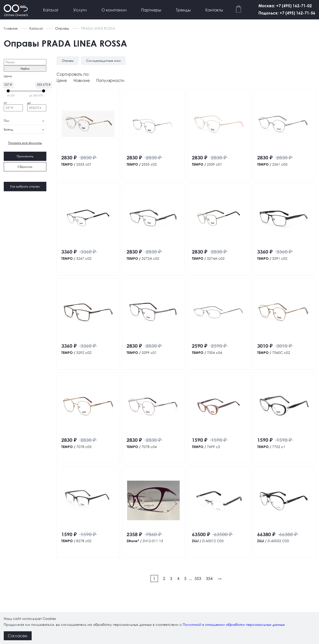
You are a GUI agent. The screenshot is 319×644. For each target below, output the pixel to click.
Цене (62, 80)
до (29, 103)
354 (209, 578)
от (5, 103)
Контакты (214, 10)
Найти (25, 69)
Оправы (62, 28)
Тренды (183, 10)
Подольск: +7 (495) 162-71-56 (287, 13)
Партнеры (151, 10)
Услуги (80, 10)
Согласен (18, 636)
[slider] (8, 91)
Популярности (110, 80)
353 (198, 578)
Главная (11, 28)
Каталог (51, 10)
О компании (114, 10)
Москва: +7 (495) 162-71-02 (285, 6)
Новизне (82, 80)
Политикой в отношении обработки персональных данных (234, 624)
